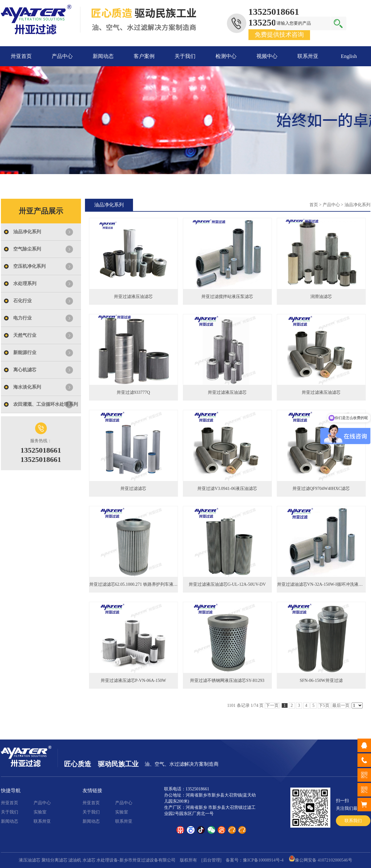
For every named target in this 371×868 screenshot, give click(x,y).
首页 (314, 205)
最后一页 (341, 705)
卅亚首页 (21, 56)
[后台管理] (211, 860)
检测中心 (226, 56)
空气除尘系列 (27, 249)
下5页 (324, 705)
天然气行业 (25, 335)
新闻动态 (103, 56)
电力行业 (22, 318)
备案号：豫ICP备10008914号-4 (254, 860)
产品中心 (62, 56)
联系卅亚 (308, 56)
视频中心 (267, 56)
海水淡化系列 (27, 387)
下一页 (272, 705)
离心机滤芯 (25, 370)
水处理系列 (25, 283)
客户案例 (144, 56)
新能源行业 (25, 352)
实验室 (40, 812)
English (349, 56)
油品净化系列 (27, 232)
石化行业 (22, 301)
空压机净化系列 (29, 266)
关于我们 (185, 56)
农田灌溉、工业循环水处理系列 (46, 404)
